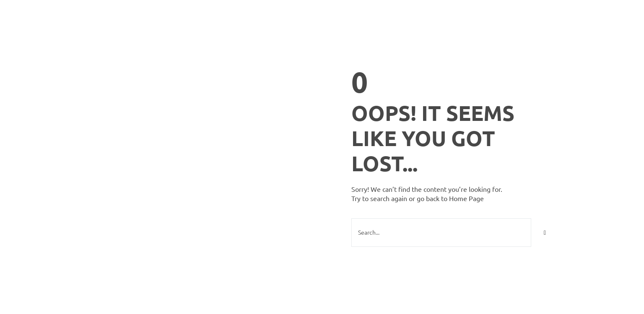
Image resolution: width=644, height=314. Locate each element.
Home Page (466, 198)
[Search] (545, 233)
